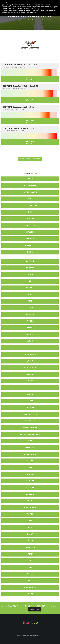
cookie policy (34, 9)
